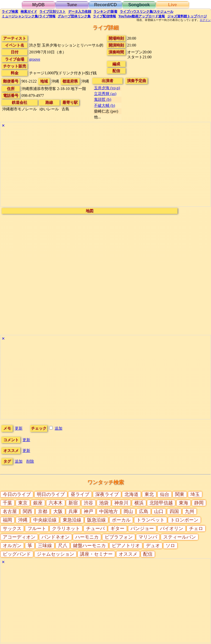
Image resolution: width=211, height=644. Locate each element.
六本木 (56, 503)
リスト (52, 12)
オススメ (128, 554)
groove (35, 59)
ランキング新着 (105, 12)
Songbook (139, 5)
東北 (149, 494)
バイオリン (172, 529)
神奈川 (121, 503)
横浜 (139, 503)
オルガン (12, 546)
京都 (43, 511)
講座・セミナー (96, 554)
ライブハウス (147, 12)
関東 (180, 494)
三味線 (45, 546)
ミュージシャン (28, 16)
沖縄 (23, 520)
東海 (184, 503)
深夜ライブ (107, 494)
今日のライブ (17, 494)
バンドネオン (55, 537)
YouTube (142, 16)
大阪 (58, 511)
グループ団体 (74, 16)
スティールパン (180, 537)
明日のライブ (51, 494)
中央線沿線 (45, 520)
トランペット (151, 520)
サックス (12, 529)
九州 (190, 511)
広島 (144, 511)
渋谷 (88, 503)
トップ (187, 16)
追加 (59, 428)
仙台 (165, 494)
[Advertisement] (105, 168)
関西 (27, 511)
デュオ (153, 546)
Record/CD (106, 5)
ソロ (170, 546)
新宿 (73, 503)
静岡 (199, 503)
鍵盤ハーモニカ (89, 546)
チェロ (196, 529)
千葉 (7, 503)
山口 (159, 511)
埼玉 (195, 494)
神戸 (88, 511)
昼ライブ (80, 494)
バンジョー (142, 529)
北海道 (131, 494)
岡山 (128, 511)
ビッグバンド (17, 554)
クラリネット (66, 529)
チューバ (95, 529)
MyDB (38, 5)
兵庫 (73, 511)
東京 (23, 503)
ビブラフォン (119, 537)
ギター (117, 529)
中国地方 (109, 511)
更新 (19, 428)
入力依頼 (80, 12)
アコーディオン (19, 537)
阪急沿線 (96, 520)
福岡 (7, 520)
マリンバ (148, 537)
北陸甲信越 (161, 503)
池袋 (104, 503)
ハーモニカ (87, 537)
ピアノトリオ (126, 546)
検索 (10, 12)
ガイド (29, 12)
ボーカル (121, 520)
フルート (37, 529)
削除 (30, 461)
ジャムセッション (55, 554)
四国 (174, 511)
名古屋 (10, 511)
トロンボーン (184, 520)
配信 (104, 16)
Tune (72, 5)
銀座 (38, 503)
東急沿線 (72, 520)
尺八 (63, 546)
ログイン (205, 20)
